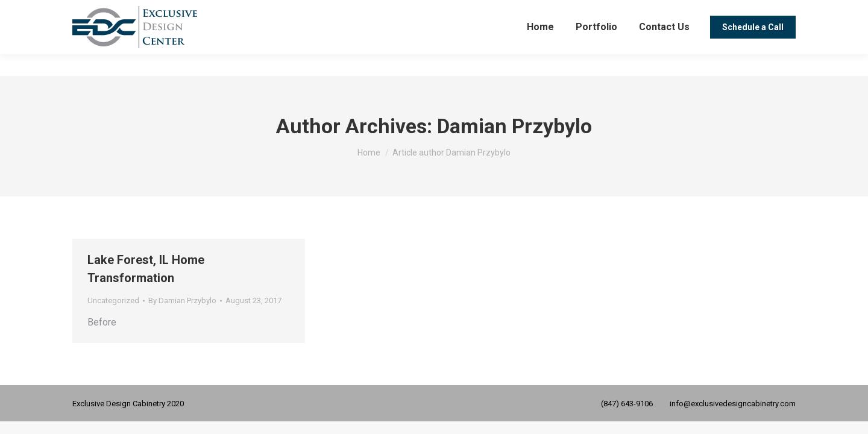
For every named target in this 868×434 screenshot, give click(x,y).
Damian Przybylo (514, 126)
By (182, 300)
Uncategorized (113, 300)
